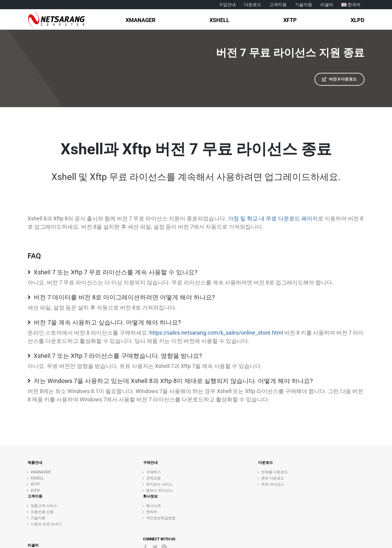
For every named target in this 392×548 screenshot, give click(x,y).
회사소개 (153, 506)
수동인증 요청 (42, 512)
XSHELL (37, 478)
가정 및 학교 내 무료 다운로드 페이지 (273, 218)
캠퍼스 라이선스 (159, 490)
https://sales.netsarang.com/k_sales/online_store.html (216, 333)
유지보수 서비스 (159, 484)
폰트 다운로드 (273, 478)
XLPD (35, 490)
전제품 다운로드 (275, 472)
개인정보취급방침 (161, 518)
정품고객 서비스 (44, 506)
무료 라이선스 (273, 484)
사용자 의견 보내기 (46, 524)
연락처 (152, 512)
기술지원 (38, 518)
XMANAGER (41, 472)
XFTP (35, 484)
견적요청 (153, 478)
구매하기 (153, 472)
